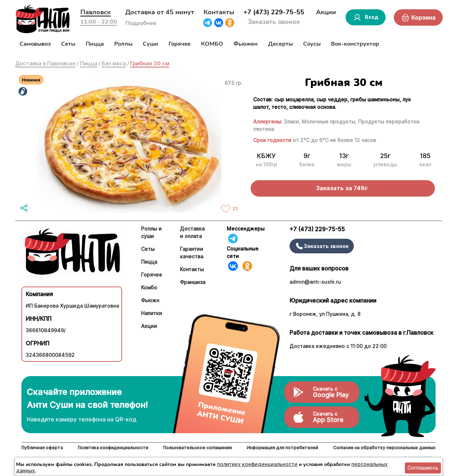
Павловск (96, 12)
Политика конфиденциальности (113, 448)
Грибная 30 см (150, 63)
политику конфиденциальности (257, 464)
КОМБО (212, 44)
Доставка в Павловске (46, 63)
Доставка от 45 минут (160, 12)
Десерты (280, 44)
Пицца (95, 44)
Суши (150, 44)
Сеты (68, 44)
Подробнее (141, 23)
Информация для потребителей (282, 448)
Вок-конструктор (355, 44)
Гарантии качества (192, 253)
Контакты (219, 12)
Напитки (152, 313)
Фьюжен (246, 44)
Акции (326, 12)
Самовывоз (35, 44)
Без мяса (114, 63)
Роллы (123, 44)
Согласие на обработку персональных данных (384, 448)
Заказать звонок (274, 22)
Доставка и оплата (192, 232)
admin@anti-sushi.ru (315, 282)
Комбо (149, 287)
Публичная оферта (42, 448)
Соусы (312, 44)
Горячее (180, 44)
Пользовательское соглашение (198, 448)
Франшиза (193, 282)
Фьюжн (150, 300)
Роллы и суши (151, 232)
